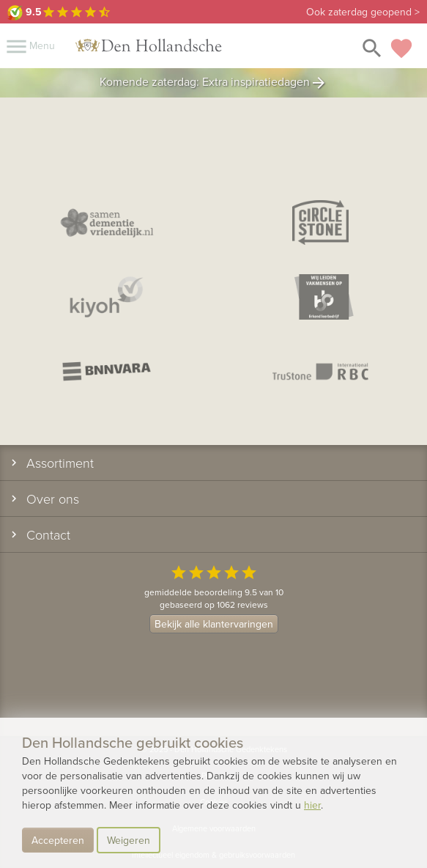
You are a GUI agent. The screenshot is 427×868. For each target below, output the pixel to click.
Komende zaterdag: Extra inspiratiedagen (213, 83)
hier (312, 805)
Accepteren (58, 840)
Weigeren (129, 840)
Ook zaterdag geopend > (363, 12)
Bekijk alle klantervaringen (214, 624)
